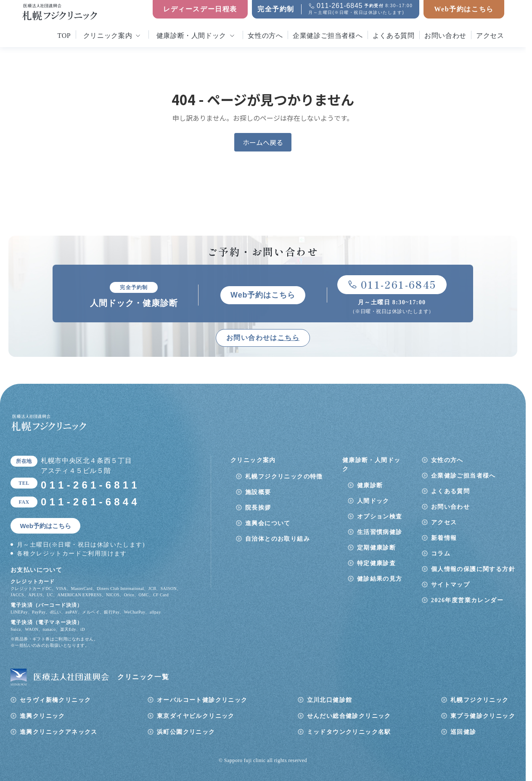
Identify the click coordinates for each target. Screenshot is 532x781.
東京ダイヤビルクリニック (196, 716)
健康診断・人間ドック (191, 36)
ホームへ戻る (263, 142)
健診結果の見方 (380, 579)
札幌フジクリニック (480, 700)
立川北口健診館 (330, 700)
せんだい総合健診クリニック (349, 716)
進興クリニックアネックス (59, 732)
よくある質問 (394, 36)
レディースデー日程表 (200, 9)
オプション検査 (380, 517)
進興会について (268, 523)
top (64, 36)
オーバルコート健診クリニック (202, 700)
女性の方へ (265, 36)
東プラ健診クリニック (483, 716)
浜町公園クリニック (186, 732)
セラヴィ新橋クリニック (55, 700)
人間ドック (373, 501)
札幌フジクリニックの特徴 (284, 477)
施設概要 (258, 492)
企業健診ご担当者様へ (328, 36)
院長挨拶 (258, 508)
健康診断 (370, 485)
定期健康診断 (376, 548)
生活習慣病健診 (380, 532)
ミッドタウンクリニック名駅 (349, 732)
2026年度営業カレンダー (467, 600)
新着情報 (444, 538)
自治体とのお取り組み (278, 539)
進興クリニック (42, 716)
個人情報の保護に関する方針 (473, 569)
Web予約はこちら (464, 9)
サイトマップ (450, 585)
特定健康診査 (376, 563)
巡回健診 (463, 732)
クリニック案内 (108, 36)
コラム (441, 554)
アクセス (490, 36)
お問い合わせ (445, 36)
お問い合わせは (263, 338)
